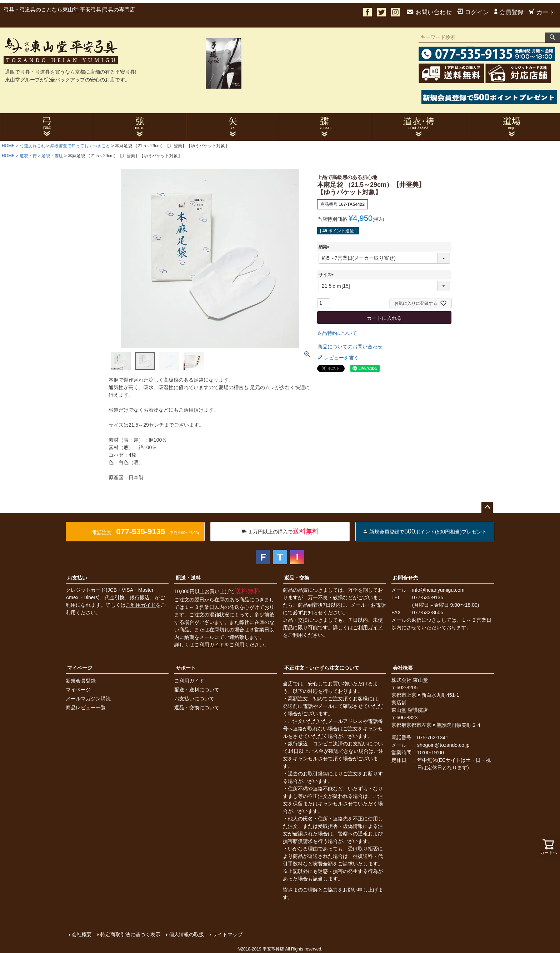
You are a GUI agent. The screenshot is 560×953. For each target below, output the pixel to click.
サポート (186, 668)
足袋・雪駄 (52, 156)
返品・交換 (297, 578)
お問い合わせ (429, 12)
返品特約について (337, 333)
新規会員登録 (81, 681)
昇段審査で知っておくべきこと (80, 146)
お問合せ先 (405, 578)
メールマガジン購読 (88, 699)
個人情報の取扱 (186, 934)
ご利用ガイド (141, 605)
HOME (8, 146)
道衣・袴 (28, 156)
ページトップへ (487, 507)
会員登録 (509, 12)
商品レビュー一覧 (86, 708)
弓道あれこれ (32, 146)
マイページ (80, 668)
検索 (552, 38)
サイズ (327, 275)
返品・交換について (197, 708)
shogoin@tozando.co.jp (443, 745)
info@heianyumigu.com (438, 590)
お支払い (77, 578)
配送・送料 (188, 578)
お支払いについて (194, 699)
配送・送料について (197, 690)
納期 (325, 247)
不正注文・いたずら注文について (322, 668)
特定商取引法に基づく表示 (130, 934)
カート (542, 12)
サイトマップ (227, 934)
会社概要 (403, 668)
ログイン (473, 12)
